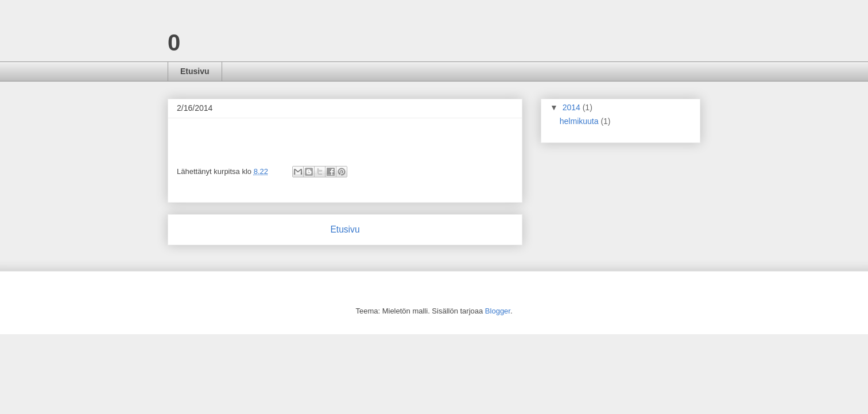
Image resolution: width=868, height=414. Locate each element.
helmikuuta (580, 121)
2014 (573, 107)
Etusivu (195, 71)
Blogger (498, 311)
